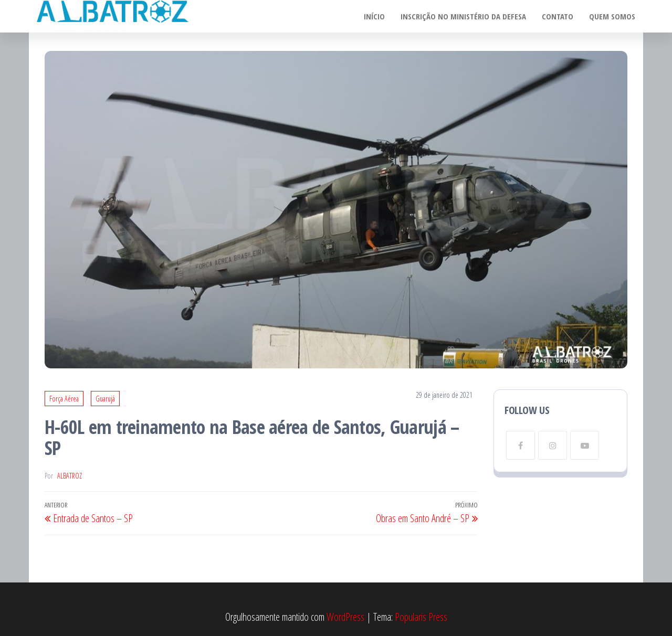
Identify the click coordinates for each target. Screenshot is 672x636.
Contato (558, 16)
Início (374, 16)
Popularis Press (421, 617)
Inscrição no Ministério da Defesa (463, 16)
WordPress (345, 617)
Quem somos (612, 16)
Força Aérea (64, 399)
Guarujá (105, 399)
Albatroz (70, 476)
